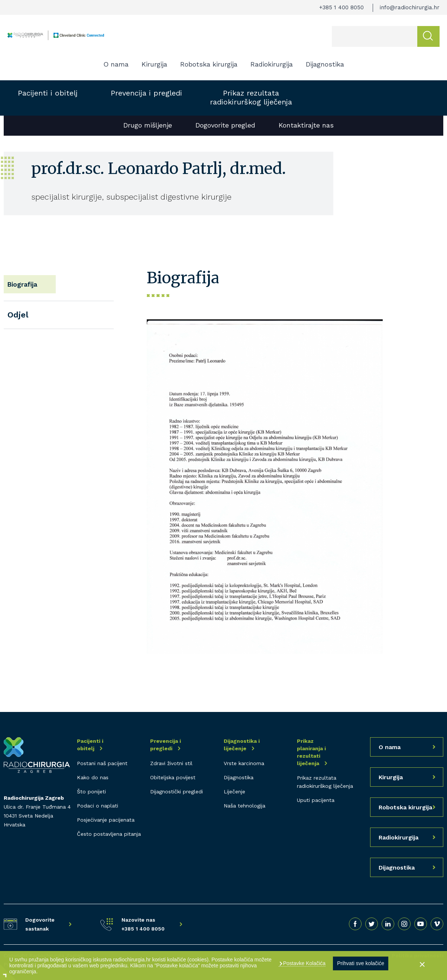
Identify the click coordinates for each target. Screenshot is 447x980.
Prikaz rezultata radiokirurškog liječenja (251, 97)
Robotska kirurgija (209, 64)
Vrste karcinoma (244, 763)
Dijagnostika (325, 64)
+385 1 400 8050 (341, 7)
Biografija (27, 281)
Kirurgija (154, 64)
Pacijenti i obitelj (48, 93)
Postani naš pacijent (102, 763)
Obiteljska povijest (173, 777)
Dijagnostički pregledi (176, 792)
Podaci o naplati (98, 806)
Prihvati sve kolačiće (361, 963)
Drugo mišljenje (148, 125)
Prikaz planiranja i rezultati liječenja (311, 752)
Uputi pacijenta (316, 800)
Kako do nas (93, 777)
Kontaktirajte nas (306, 125)
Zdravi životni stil (171, 763)
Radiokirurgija (272, 64)
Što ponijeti (91, 792)
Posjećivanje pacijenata (106, 820)
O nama (116, 64)
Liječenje (234, 792)
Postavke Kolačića (304, 963)
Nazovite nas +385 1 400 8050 (143, 924)
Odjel (18, 309)
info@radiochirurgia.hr (410, 7)
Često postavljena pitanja (109, 834)
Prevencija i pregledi (146, 93)
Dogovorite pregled (225, 125)
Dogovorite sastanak (40, 924)
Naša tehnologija (244, 806)
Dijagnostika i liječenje (242, 745)
